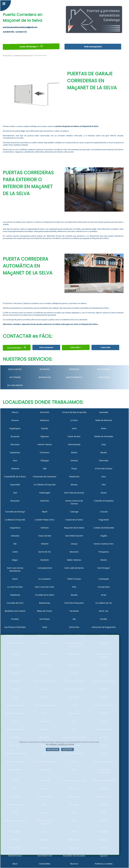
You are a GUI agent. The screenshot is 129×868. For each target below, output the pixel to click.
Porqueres (104, 552)
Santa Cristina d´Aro (104, 544)
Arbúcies (15, 536)
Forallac (15, 619)
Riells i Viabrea (74, 560)
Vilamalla (104, 461)
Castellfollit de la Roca (15, 477)
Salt (15, 493)
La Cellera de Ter (104, 603)
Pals (74, 587)
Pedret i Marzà (45, 444)
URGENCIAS (104, 377)
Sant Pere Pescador (74, 603)
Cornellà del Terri (15, 603)
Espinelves (15, 453)
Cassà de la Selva (74, 520)
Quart (15, 579)
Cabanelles (45, 864)
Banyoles (15, 501)
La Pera (74, 420)
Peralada (74, 611)
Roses (104, 493)
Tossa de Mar (45, 536)
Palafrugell (45, 493)
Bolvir (104, 428)
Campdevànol (45, 568)
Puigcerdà (104, 520)
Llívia (45, 627)
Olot (104, 485)
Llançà (74, 544)
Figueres (45, 436)
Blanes (74, 485)
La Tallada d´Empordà (45, 485)
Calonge (74, 512)
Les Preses (45, 619)
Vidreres (45, 528)
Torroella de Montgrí (15, 512)
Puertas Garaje (7, 55)
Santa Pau (74, 627)
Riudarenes (45, 603)
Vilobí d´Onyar (74, 579)
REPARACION (45, 377)
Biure (15, 864)
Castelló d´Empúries (104, 501)
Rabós (74, 453)
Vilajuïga (45, 461)
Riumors (74, 864)
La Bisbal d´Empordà (15, 520)
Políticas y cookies (104, 864)
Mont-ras (104, 611)
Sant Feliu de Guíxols (74, 493)
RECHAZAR (53, 749)
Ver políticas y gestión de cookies (60, 744)
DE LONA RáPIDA (15, 385)
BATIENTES (45, 369)
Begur (15, 560)
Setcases (15, 444)
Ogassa (104, 856)
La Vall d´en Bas (15, 587)
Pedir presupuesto (93, 47)
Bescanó (74, 552)
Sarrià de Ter (45, 552)
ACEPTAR (67, 749)
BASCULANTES (15, 369)
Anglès (104, 536)
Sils (15, 544)
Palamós (45, 501)
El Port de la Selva (104, 469)
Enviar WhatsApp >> (31, 47)
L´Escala (104, 512)
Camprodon (104, 587)
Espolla (45, 428)
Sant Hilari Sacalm (74, 536)
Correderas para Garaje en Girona (23, 55)
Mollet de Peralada (104, 436)
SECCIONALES (104, 369)
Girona (15, 412)
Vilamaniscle (74, 444)
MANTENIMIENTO (74, 377)
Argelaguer (15, 428)
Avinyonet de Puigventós (104, 627)
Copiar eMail (105, 347)
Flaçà (74, 469)
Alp (74, 619)
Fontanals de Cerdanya (45, 477)
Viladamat (74, 477)
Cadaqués (104, 579)
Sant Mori (45, 412)
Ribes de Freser (45, 611)
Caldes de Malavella (104, 528)
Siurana (15, 420)
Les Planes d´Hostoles (15, 627)
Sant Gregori (104, 568)
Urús (104, 444)
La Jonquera (45, 579)
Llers (15, 461)
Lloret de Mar (74, 436)
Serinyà (74, 461)
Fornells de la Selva (45, 595)
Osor (104, 477)
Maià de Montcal (104, 420)
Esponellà (15, 485)
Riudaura (45, 420)
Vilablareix (15, 595)
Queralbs (104, 412)
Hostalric (45, 560)
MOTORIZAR (15, 377)
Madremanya (15, 856)
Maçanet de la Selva (74, 528)
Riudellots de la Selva (15, 611)
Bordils (104, 619)
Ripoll (45, 512)
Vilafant (45, 544)
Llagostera (15, 528)
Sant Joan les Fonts (45, 587)
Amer (104, 595)
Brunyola (15, 436)
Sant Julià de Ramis (74, 568)
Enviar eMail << (76, 347)
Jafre (74, 428)
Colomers (45, 453)
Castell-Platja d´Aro (45, 520)
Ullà (45, 469)
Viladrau (15, 469)
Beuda (104, 453)
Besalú (74, 595)
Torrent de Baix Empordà (74, 412)
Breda (104, 560)
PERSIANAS (74, 369)
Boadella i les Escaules (74, 856)
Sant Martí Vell (45, 856)
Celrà (15, 552)
